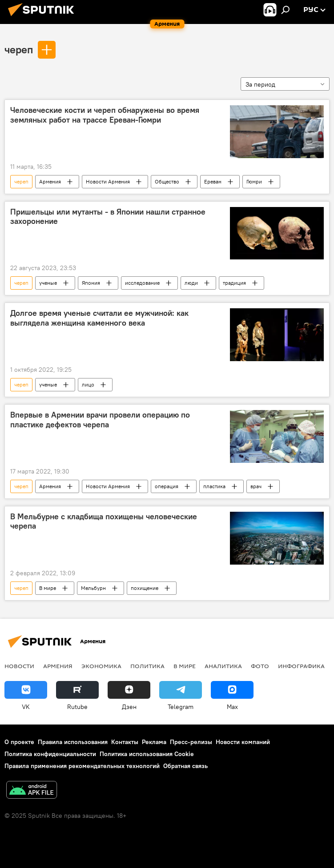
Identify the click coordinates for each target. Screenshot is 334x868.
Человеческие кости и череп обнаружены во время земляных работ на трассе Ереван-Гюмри (105, 115)
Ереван (213, 181)
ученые (48, 283)
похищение (145, 588)
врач (256, 486)
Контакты (125, 742)
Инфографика (301, 666)
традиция (234, 283)
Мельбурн (93, 588)
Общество (167, 181)
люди (191, 283)
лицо (88, 384)
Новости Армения (108, 181)
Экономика (101, 666)
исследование (142, 283)
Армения (50, 181)
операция (167, 486)
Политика (147, 666)
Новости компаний (243, 742)
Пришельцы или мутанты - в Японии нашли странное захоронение (108, 217)
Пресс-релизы (191, 742)
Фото (260, 666)
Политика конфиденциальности (50, 754)
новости (19, 666)
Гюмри (254, 181)
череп (19, 49)
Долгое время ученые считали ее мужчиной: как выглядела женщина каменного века (99, 318)
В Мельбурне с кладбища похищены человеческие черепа (104, 522)
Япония (91, 283)
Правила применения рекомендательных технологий (82, 766)
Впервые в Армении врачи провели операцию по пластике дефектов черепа (100, 420)
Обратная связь (185, 766)
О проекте (19, 742)
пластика (214, 486)
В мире (48, 588)
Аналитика (223, 666)
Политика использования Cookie (147, 754)
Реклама (154, 742)
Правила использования (73, 742)
